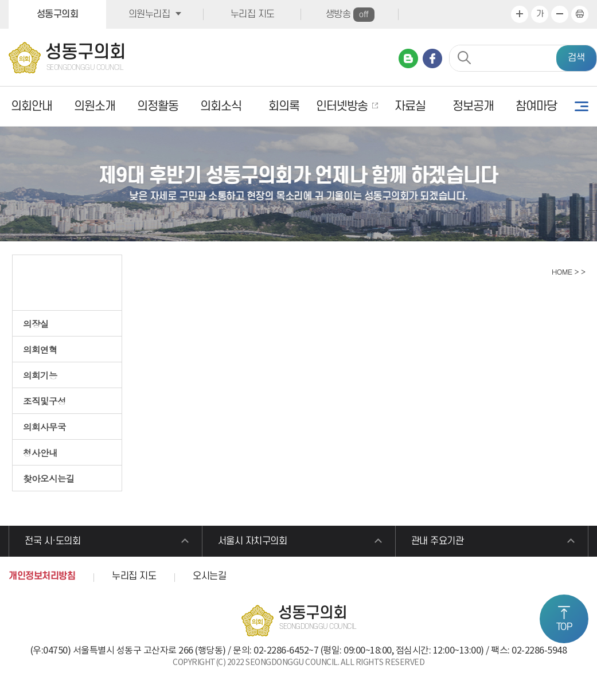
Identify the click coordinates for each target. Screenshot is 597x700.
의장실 (36, 323)
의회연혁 (40, 349)
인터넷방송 (342, 106)
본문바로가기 (0, 0)
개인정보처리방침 (42, 576)
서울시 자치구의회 (253, 541)
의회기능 (40, 375)
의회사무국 (44, 427)
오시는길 (209, 576)
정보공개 (473, 106)
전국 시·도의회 (52, 541)
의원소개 (95, 106)
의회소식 (221, 106)
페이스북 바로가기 (432, 58)
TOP (564, 627)
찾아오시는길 (49, 478)
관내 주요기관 (438, 541)
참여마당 (536, 106)
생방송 (350, 15)
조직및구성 (44, 401)
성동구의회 (58, 14)
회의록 (284, 106)
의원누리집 (149, 14)
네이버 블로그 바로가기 (408, 58)
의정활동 (158, 106)
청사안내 (40, 452)
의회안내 (32, 106)
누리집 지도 (253, 14)
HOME (561, 271)
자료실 (410, 106)
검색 (576, 58)
